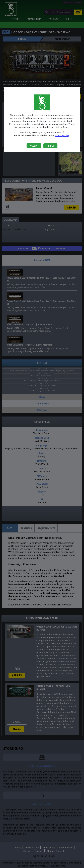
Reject (50, 146)
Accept (34, 146)
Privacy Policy (62, 135)
